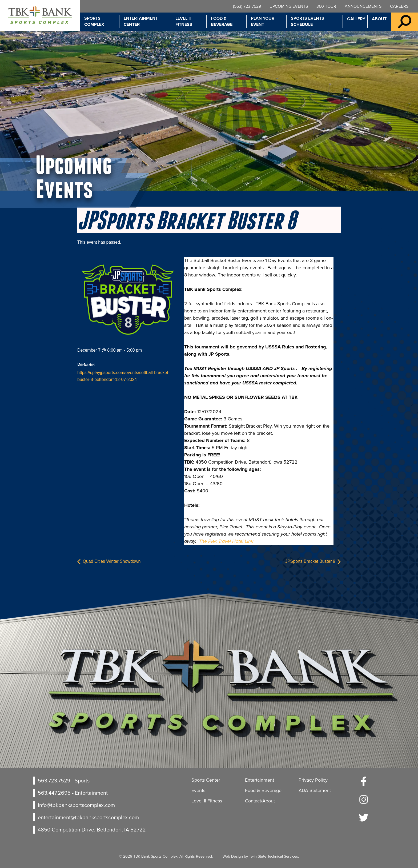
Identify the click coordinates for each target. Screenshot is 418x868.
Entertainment (260, 780)
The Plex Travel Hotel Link (226, 541)
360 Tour (326, 6)
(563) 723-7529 (247, 6)
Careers (399, 6)
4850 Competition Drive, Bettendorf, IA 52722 (92, 830)
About (379, 19)
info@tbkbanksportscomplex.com (76, 805)
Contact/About (260, 801)
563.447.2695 (54, 793)
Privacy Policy (313, 780)
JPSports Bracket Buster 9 (313, 561)
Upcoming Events (289, 6)
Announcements (363, 6)
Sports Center (206, 780)
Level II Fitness (184, 21)
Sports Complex (94, 21)
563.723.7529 (54, 781)
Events (198, 790)
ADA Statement (315, 790)
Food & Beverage (222, 21)
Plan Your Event (263, 21)
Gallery (356, 19)
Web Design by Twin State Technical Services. (261, 856)
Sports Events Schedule (308, 21)
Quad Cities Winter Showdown (109, 561)
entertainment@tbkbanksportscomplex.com (88, 817)
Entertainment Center (141, 21)
